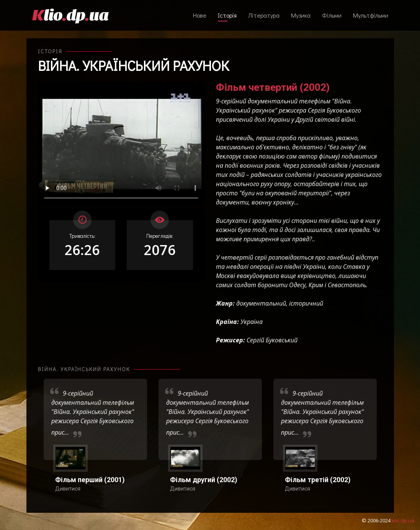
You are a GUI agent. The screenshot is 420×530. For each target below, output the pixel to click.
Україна (252, 322)
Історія (227, 15)
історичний (306, 303)
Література (264, 15)
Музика (301, 15)
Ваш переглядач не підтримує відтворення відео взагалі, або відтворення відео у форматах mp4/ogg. (121, 144)
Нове (200, 15)
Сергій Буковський (272, 340)
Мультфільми (371, 15)
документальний (261, 303)
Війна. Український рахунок (134, 65)
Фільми (332, 15)
